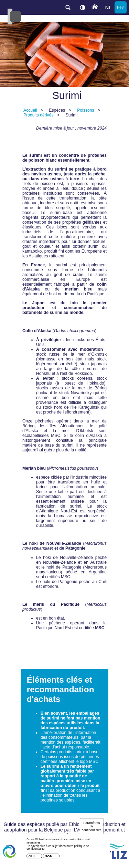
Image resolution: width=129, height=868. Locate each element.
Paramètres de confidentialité (92, 828)
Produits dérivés (39, 115)
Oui (32, 858)
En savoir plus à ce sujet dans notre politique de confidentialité (58, 849)
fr (120, 7)
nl (108, 7)
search (68, 7)
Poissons (86, 110)
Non (49, 858)
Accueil (30, 110)
